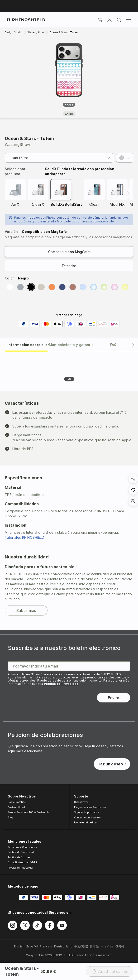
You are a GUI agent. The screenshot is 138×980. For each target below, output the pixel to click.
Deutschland (63, 946)
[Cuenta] (109, 20)
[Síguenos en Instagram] (13, 925)
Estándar (69, 266)
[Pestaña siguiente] (133, 345)
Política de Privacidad (61, 684)
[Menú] (128, 20)
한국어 (120, 946)
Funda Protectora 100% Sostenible (29, 812)
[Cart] (100, 20)
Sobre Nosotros (17, 802)
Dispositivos (81, 802)
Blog (10, 817)
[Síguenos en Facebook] (50, 925)
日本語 (94, 946)
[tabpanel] (69, 491)
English (19, 946)
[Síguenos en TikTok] (37, 925)
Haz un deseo (112, 764)
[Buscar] (119, 20)
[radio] (10, 287)
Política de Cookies (19, 857)
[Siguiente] (128, 193)
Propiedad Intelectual (21, 868)
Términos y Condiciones (22, 847)
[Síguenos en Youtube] (62, 925)
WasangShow (17, 144)
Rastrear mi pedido (85, 822)
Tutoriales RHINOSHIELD (24, 537)
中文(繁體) (81, 946)
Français (46, 946)
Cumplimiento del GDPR (23, 862)
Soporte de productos (86, 812)
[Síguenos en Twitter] (25, 925)
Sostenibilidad (16, 807)
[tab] (26, 344)
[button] (125, 158)
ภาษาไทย (107, 946)
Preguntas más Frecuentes (90, 807)
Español (32, 946)
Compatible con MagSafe (69, 252)
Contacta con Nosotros (88, 817)
